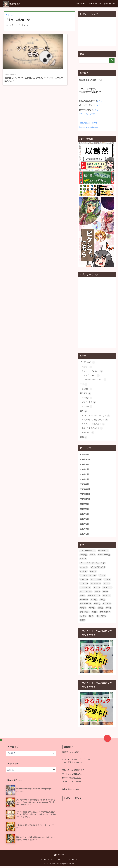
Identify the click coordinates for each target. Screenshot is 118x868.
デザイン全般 (89, 403)
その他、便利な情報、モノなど (96, 416)
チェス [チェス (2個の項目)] (107, 581)
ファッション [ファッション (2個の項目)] (85, 590)
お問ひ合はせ (109, 4)
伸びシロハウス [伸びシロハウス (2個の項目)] (94, 598)
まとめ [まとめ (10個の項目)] (84, 573)
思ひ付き (87, 389)
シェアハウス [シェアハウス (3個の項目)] (96, 581)
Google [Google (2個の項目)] (83, 557)
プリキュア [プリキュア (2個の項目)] (107, 590)
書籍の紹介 (88, 433)
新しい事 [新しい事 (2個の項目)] (107, 606)
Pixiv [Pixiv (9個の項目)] (93, 557)
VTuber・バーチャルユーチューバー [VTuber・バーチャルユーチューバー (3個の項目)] (92, 565)
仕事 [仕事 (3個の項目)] (82, 598)
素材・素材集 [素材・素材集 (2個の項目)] (105, 614)
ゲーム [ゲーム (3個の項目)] (102, 577)
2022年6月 (85, 455)
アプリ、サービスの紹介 (93, 424)
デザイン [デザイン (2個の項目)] (84, 585)
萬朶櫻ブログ (15, 4)
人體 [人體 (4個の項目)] (105, 594)
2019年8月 (85, 470)
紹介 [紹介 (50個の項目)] (83, 618)
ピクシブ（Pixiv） (91, 376)
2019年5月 (85, 475)
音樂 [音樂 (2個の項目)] (82, 622)
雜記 (84, 438)
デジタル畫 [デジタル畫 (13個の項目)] (96, 585)
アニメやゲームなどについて (95, 420)
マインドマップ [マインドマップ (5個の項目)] (86, 594)
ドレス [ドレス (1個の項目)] (107, 585)
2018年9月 (85, 505)
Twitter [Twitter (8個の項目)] (83, 561)
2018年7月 (85, 516)
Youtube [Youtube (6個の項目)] (84, 569)
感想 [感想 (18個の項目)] (97, 606)
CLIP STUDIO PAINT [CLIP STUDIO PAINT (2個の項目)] (88, 553)
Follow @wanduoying (88, 123)
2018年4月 (85, 531)
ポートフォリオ (95, 4)
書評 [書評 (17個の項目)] (83, 610)
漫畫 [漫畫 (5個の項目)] (108, 610)
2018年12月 (85, 490)
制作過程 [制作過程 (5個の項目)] (84, 602)
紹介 (84, 411)
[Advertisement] (97, 31)
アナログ (87, 398)
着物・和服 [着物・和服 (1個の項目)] (85, 614)
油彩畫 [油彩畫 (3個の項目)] (92, 610)
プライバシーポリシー (89, 114)
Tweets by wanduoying (89, 127)
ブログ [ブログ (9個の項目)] (97, 590)
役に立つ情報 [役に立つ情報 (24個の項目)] (86, 606)
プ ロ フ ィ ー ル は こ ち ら (57, 861)
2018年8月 (85, 511)
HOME (59, 857)
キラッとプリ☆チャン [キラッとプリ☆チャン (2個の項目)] (88, 577)
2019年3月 (85, 480)
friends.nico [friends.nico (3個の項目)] (103, 553)
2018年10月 (85, 500)
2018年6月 (85, 521)
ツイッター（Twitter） (92, 371)
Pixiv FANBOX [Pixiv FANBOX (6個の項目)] (104, 557)
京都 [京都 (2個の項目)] (97, 594)
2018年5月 (85, 526)
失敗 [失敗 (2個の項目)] (102, 602)
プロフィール (81, 4)
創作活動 (86, 394)
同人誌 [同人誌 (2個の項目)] (94, 602)
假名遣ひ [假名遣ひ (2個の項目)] (107, 598)
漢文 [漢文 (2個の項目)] (100, 610)
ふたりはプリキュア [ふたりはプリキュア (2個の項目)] (98, 569)
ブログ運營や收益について (94, 380)
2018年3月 (85, 536)
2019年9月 (85, 465)
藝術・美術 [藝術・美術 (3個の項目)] (101, 618)
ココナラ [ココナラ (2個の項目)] (84, 581)
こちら (100, 101)
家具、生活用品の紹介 (92, 429)
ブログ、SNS (88, 362)
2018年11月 (85, 495)
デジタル (87, 407)
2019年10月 (85, 460)
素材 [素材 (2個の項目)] (95, 614)
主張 (84, 384)
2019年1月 (85, 485)
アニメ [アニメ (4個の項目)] (93, 573)
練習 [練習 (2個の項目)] (91, 618)
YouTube (87, 367)
